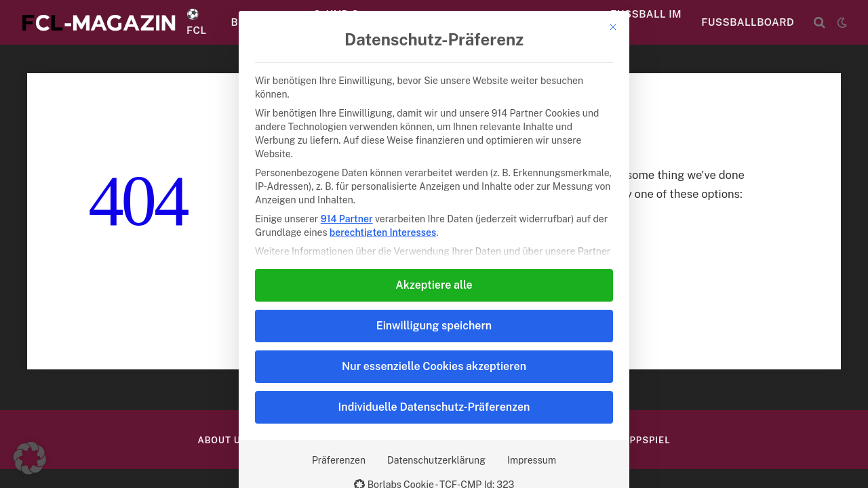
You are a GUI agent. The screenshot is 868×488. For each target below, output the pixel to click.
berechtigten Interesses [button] (383, 232)
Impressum (532, 460)
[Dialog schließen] (613, 27)
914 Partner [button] (347, 219)
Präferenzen (339, 460)
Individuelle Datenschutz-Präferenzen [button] (434, 407)
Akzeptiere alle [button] (434, 285)
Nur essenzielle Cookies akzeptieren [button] (434, 366)
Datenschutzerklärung (436, 460)
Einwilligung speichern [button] (434, 326)
